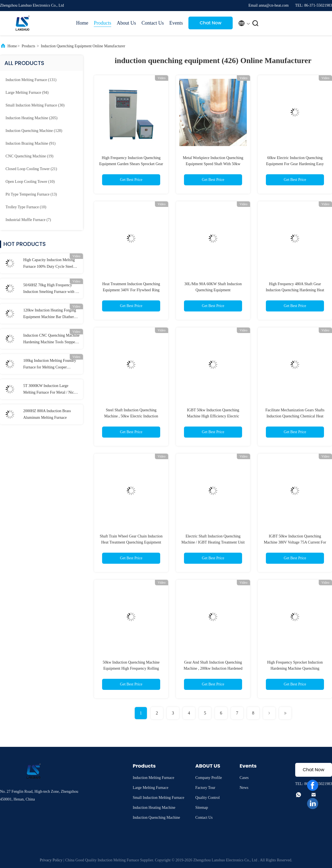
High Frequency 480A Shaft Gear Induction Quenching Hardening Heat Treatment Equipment (295, 290)
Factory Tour (205, 788)
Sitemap (202, 808)
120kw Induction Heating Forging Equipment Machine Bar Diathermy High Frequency (51, 314)
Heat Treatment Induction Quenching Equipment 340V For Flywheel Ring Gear (131, 290)
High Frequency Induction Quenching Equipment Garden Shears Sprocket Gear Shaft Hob (131, 164)
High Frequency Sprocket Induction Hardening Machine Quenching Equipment (295, 668)
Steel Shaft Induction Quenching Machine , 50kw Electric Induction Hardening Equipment (131, 416)
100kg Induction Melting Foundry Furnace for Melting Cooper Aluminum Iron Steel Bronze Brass (51, 365)
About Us (126, 23)
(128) (34, 131)
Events (176, 23)
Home (82, 23)
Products (103, 23)
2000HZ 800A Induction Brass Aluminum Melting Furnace (47, 414)
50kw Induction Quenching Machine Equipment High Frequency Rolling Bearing (131, 668)
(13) (31, 194)
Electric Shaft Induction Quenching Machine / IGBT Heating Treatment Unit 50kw (213, 542)
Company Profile (209, 778)
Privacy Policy (51, 860)
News (244, 788)
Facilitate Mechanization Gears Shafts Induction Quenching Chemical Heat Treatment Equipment (295, 416)
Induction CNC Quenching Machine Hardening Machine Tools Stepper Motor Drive (51, 339)
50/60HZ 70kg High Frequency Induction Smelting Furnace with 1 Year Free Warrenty (50, 289)
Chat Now (211, 23)
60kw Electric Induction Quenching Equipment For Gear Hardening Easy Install (295, 164)
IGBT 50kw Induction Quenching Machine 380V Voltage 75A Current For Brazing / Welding (295, 542)
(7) (28, 220)
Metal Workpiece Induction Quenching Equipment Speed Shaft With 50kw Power (213, 164)
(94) (27, 93)
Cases (244, 778)
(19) (29, 156)
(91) (31, 143)
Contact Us (153, 23)
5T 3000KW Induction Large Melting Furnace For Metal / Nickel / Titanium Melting (51, 390)
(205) (32, 118)
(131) (31, 80)
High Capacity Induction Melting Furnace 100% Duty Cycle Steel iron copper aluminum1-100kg (49, 264)
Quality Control (207, 798)
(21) (31, 169)
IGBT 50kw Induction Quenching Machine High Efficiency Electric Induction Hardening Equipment (213, 416)
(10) (30, 182)
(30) (35, 105)
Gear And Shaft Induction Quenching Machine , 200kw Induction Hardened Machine (213, 668)
